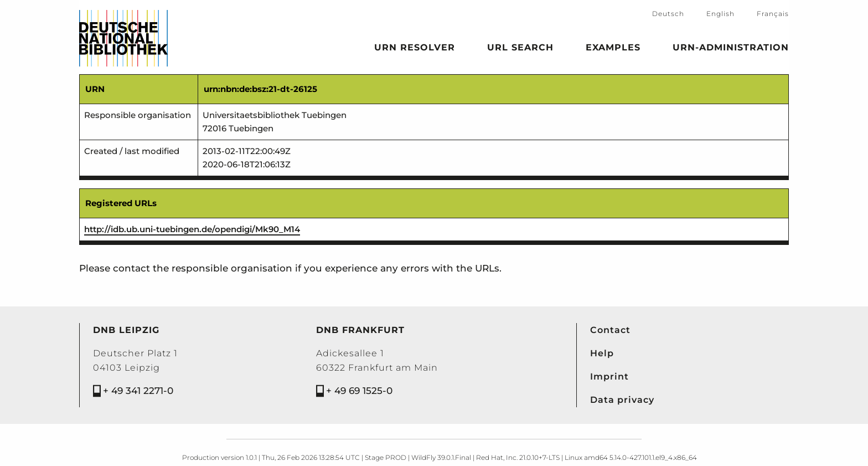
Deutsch (668, 14)
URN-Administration (731, 49)
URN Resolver (415, 49)
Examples (613, 49)
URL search (520, 49)
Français (773, 14)
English (720, 14)
